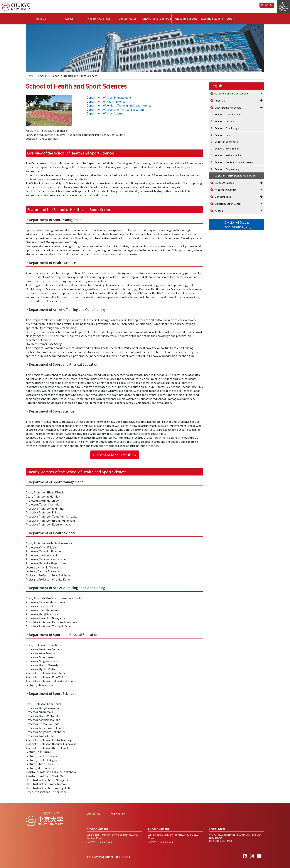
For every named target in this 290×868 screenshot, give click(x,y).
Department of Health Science (106, 101)
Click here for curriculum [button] (115, 455)
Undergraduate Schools (157, 19)
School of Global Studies (228, 114)
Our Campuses (128, 19)
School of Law (222, 135)
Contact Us (93, 814)
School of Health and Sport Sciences (235, 176)
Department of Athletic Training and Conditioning (119, 105)
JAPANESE (267, 5)
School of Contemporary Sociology (234, 162)
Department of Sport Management (109, 97)
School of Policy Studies (228, 155)
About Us (40, 19)
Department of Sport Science (105, 113)
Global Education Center (228, 204)
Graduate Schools (186, 19)
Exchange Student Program (218, 19)
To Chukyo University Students (232, 93)
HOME (30, 76)
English (43, 76)
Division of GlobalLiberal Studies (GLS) (237, 225)
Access (69, 19)
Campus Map (105, 842)
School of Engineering (227, 169)
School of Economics (226, 142)
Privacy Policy (116, 814)
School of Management (227, 148)
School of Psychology (227, 128)
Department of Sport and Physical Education (115, 109)
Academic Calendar (98, 19)
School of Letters (224, 121)
